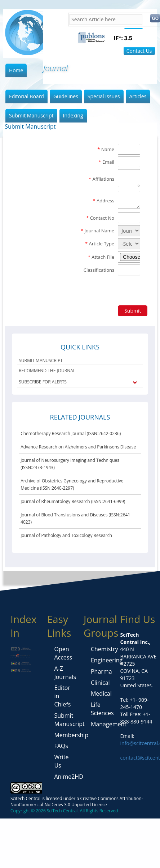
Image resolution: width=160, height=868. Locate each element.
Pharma (101, 671)
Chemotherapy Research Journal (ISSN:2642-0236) (71, 433)
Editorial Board (26, 96)
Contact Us (139, 51)
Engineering (107, 660)
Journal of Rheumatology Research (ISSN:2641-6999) (73, 501)
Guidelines (66, 96)
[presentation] (59, 289)
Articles (138, 96)
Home (16, 70)
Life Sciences (102, 709)
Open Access (63, 653)
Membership (71, 735)
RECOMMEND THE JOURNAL (47, 371)
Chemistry (105, 649)
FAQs (61, 746)
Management (109, 724)
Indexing (73, 115)
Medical (101, 693)
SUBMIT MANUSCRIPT (41, 360)
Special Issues (104, 96)
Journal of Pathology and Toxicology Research (66, 535)
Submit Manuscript (31, 115)
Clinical (100, 683)
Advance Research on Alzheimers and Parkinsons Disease (78, 447)
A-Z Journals (65, 673)
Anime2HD (68, 777)
